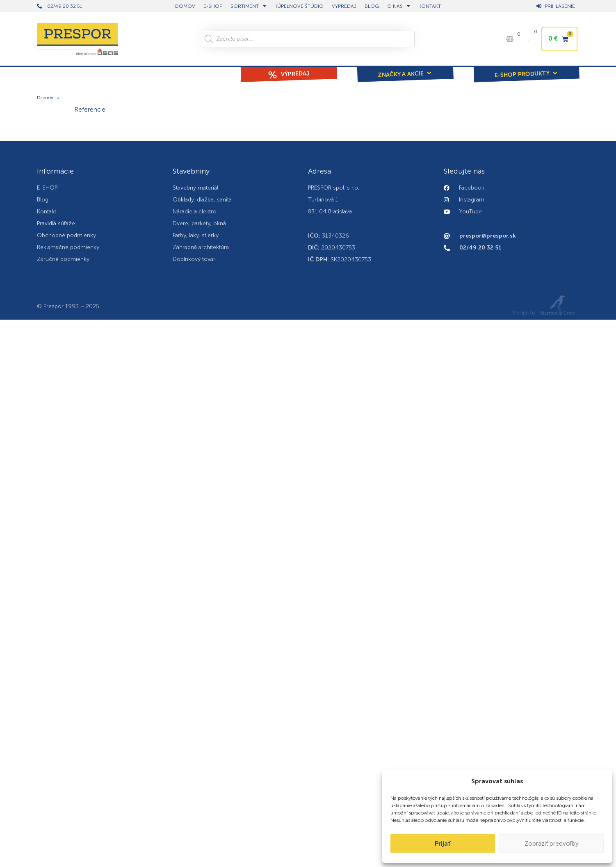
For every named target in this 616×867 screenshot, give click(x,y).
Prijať (443, 844)
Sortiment (248, 6)
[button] (405, 69)
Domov (45, 98)
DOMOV (185, 6)
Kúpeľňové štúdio (299, 6)
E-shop (213, 6)
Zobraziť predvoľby (552, 844)
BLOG (372, 6)
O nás (399, 6)
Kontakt (430, 6)
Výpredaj (344, 6)
